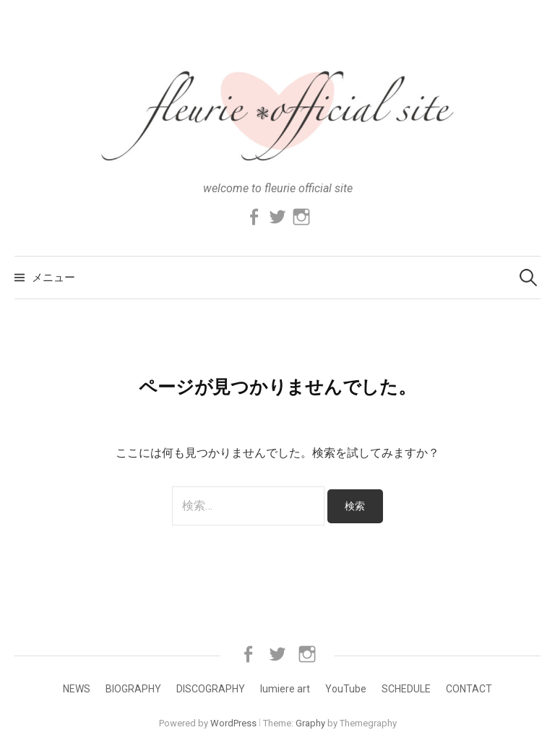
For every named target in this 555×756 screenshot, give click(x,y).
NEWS (77, 689)
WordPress (233, 723)
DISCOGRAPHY (211, 689)
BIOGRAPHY (133, 689)
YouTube (346, 689)
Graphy (310, 723)
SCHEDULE (406, 689)
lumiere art (285, 689)
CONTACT (469, 689)
